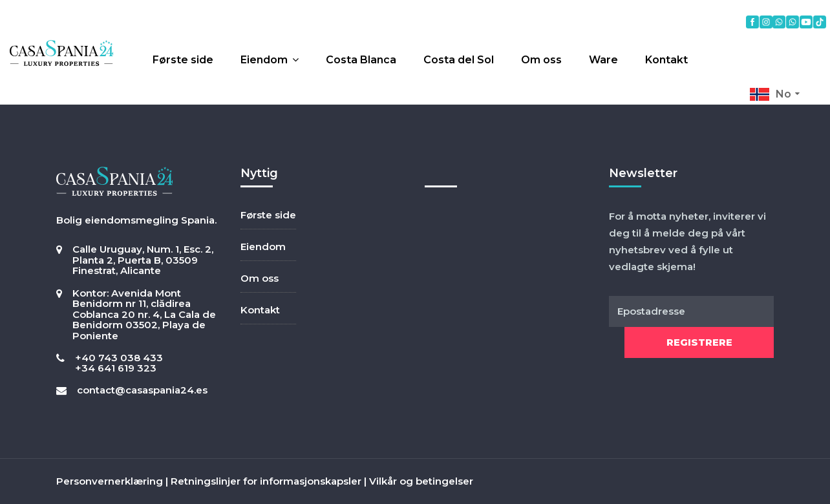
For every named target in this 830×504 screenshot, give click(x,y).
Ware (603, 60)
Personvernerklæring (110, 481)
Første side (183, 60)
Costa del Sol (459, 60)
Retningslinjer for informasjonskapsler (266, 481)
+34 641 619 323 (116, 368)
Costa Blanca (361, 60)
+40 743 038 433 (119, 358)
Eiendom (264, 60)
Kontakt (666, 60)
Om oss (541, 60)
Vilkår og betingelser (421, 481)
